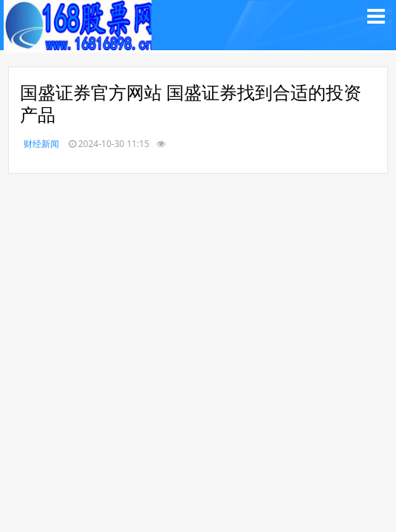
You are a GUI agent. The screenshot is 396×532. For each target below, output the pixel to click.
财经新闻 (41, 144)
